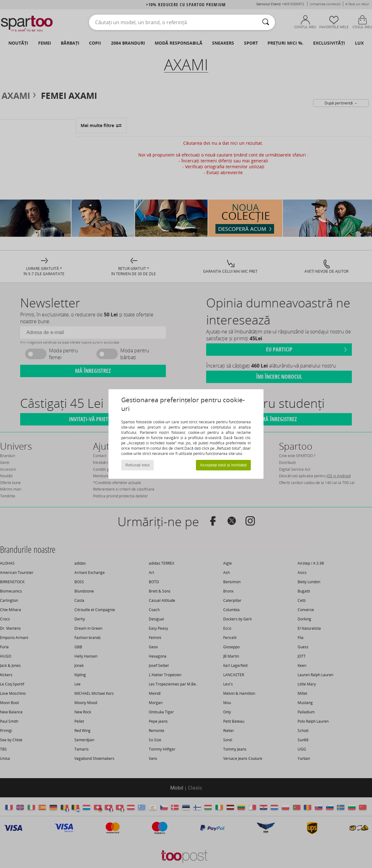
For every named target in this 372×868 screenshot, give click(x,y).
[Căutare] (266, 22)
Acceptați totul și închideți (223, 465)
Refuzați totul (138, 465)
